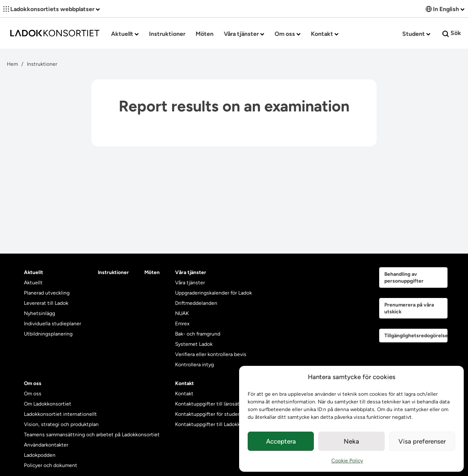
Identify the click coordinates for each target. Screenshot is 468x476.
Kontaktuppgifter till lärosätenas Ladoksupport (230, 404)
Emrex (182, 324)
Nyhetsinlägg (39, 313)
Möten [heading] (152, 272)
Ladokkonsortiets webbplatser (52, 9)
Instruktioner (167, 34)
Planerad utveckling (47, 293)
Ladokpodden (40, 455)
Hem (12, 64)
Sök (452, 33)
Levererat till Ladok (46, 303)
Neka (351, 441)
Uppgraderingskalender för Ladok (214, 293)
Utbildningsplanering (48, 334)
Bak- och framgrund (198, 334)
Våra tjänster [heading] (191, 272)
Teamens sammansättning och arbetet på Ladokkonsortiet (92, 435)
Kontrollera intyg (195, 365)
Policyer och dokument (51, 465)
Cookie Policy (347, 461)
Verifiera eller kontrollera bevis (211, 354)
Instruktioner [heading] (113, 272)
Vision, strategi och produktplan (61, 424)
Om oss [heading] (33, 383)
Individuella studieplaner (53, 324)
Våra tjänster (244, 34)
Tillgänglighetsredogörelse (416, 336)
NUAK (182, 313)
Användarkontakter (46, 445)
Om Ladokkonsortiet (48, 404)
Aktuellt (125, 34)
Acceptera (281, 441)
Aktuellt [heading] (34, 272)
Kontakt (325, 34)
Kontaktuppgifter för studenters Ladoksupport (229, 414)
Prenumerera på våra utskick (409, 308)
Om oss (288, 34)
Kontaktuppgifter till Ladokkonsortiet (218, 424)
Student (416, 34)
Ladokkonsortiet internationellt (60, 414)
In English (445, 9)
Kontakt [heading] (184, 383)
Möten (205, 34)
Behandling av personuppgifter (404, 277)
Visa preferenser (422, 441)
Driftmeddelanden (196, 303)
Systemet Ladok (194, 344)
